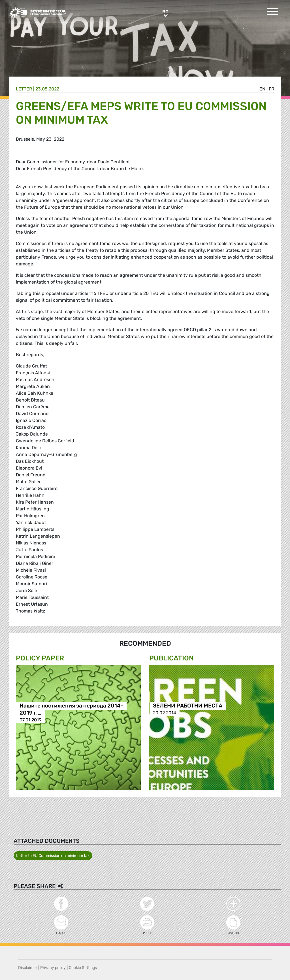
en (262, 89)
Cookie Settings (83, 968)
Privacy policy (53, 968)
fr (271, 89)
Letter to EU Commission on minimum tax (53, 856)
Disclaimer (28, 968)
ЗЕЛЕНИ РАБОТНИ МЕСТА (188, 706)
